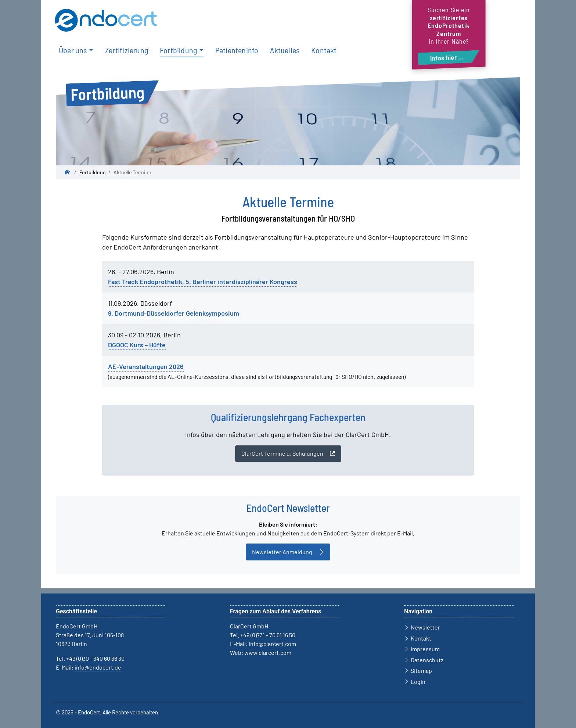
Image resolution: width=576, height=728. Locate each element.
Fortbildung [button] (178, 50)
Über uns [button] (73, 50)
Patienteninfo (237, 50)
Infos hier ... (447, 57)
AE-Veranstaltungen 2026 (146, 366)
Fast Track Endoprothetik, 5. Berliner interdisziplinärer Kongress (203, 281)
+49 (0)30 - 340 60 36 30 (95, 658)
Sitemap (421, 670)
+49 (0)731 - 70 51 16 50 (268, 635)
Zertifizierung (127, 50)
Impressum (425, 649)
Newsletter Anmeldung (282, 552)
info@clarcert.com (272, 644)
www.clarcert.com (268, 652)
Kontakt (324, 50)
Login (418, 682)
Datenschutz (427, 660)
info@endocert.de (98, 667)
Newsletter (425, 627)
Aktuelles (285, 50)
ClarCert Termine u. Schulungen (282, 453)
